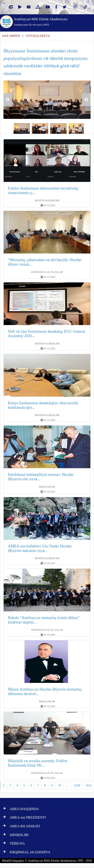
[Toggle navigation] (85, 21)
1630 (77, 785)
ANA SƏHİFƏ (11, 36)
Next (86, 100)
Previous (8, 100)
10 (60, 785)
